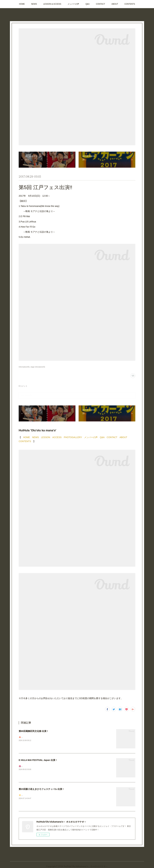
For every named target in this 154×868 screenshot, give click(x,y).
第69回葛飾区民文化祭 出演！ (34, 731)
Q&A (87, 4)
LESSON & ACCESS (52, 4)
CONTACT (100, 4)
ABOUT (115, 4)
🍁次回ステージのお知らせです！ (33, 737)
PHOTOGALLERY (73, 437)
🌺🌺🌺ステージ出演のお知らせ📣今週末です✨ (40, 766)
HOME (22, 4)
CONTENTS (130, 4)
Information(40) (24, 367)
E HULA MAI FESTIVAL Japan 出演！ (38, 760)
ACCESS (57, 437)
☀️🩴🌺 (22, 795)
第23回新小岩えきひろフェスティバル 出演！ (41, 789)
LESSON (46, 437)
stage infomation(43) (38, 367)
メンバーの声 (73, 4)
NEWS (34, 4)
